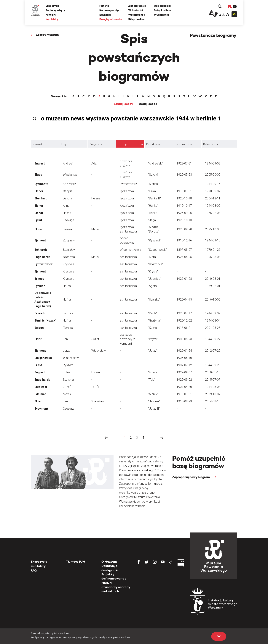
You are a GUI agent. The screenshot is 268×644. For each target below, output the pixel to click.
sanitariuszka (128, 257)
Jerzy (67, 351)
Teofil (95, 387)
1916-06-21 (184, 328)
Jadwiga (68, 220)
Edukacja (105, 15)
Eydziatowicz (44, 264)
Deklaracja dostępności (110, 568)
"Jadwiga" (155, 279)
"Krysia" (153, 271)
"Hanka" (153, 206)
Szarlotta (69, 257)
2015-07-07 (213, 380)
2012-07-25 (213, 351)
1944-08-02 (213, 206)
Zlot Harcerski (137, 6)
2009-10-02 (213, 394)
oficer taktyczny (130, 250)
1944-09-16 (213, 184)
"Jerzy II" (154, 409)
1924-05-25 (184, 257)
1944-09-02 (213, 163)
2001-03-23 (213, 328)
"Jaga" (152, 220)
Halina (67, 286)
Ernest (39, 279)
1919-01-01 (184, 394)
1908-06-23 (184, 339)
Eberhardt (41, 198)
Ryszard (68, 365)
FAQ (34, 570)
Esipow (39, 328)
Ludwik (96, 372)
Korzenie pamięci (110, 10)
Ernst (38, 365)
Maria (95, 229)
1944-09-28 (213, 365)
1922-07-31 (184, 163)
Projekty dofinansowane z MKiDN (114, 579)
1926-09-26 (184, 213)
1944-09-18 (213, 240)
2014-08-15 (213, 401)
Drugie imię (96, 144)
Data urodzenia (184, 144)
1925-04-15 (184, 300)
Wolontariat (136, 10)
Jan (65, 339)
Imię (63, 144)
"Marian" (153, 184)
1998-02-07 (213, 191)
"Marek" (153, 394)
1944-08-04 (213, 321)
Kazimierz (69, 184)
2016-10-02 (213, 300)
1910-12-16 (184, 240)
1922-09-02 (184, 380)
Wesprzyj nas (137, 15)
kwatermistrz (128, 184)
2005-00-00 (213, 175)
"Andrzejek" (155, 163)
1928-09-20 (184, 229)
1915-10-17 (184, 206)
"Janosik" (154, 401)
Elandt (39, 213)
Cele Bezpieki (162, 6)
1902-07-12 (184, 365)
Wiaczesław (71, 358)
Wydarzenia (161, 15)
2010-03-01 (213, 279)
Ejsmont (40, 240)
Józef (95, 339)
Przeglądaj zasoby (111, 19)
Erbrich (39, 313)
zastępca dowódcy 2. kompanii (128, 339)
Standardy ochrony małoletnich (116, 589)
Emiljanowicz (43, 358)
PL (230, 6)
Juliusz (67, 372)
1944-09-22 (213, 339)
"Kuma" (153, 328)
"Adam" (153, 372)
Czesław (68, 409)
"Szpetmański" (158, 250)
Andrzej (68, 163)
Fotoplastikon (162, 10)
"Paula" (153, 313)
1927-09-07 (184, 372)
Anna (66, 206)
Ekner (39, 229)
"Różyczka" (155, 264)
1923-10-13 (184, 220)
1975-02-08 (213, 213)
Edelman (40, 394)
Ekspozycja (52, 6)
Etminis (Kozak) (45, 321)
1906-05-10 (184, 358)
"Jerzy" (153, 351)
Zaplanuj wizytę (55, 10)
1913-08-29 (184, 401)
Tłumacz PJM (76, 562)
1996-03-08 (213, 257)
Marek (67, 394)
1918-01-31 (184, 191)
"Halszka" (154, 300)
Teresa (67, 229)
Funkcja (123, 144)
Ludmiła (68, 313)
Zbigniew (69, 240)
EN (235, 6)
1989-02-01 (213, 286)
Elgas (38, 175)
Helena (96, 198)
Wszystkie (59, 96)
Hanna (67, 213)
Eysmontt (41, 184)
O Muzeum (109, 562)
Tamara (68, 328)
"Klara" (152, 257)
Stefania (68, 380)
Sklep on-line (136, 19)
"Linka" (152, 191)
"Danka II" (154, 198)
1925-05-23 (184, 175)
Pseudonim (153, 144)
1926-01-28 (184, 279)
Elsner (39, 191)
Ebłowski (41, 387)
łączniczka (127, 191)
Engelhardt (42, 257)
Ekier (38, 339)
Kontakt (51, 15)
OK (219, 636)
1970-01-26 (213, 250)
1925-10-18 (184, 198)
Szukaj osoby (123, 104)
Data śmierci (210, 144)
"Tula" (152, 380)
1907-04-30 (184, 387)
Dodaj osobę (148, 104)
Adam (95, 163)
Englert (40, 163)
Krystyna (69, 264)
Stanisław (69, 250)
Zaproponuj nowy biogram (191, 477)
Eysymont (41, 409)
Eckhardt (41, 250)
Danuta (67, 198)
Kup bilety (52, 19)
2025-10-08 (213, 229)
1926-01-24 (184, 351)
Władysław (70, 175)
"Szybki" (153, 175)
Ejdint (38, 220)
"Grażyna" (154, 321)
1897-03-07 (184, 250)
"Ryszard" (154, 240)
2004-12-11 (213, 198)
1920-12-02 (184, 321)
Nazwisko (38, 144)
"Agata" (153, 286)
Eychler (40, 286)
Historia (104, 6)
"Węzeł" (153, 339)
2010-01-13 (213, 372)
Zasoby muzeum (47, 35)
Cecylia (68, 191)
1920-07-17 (184, 313)
